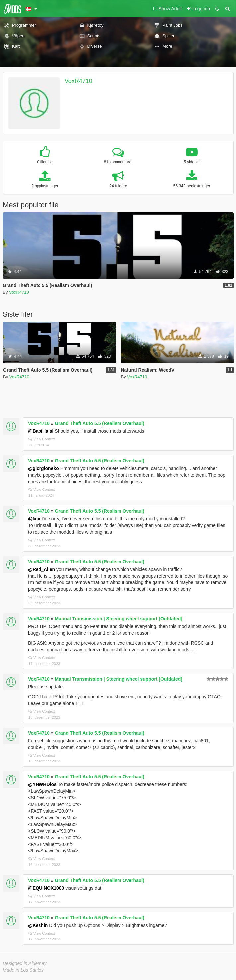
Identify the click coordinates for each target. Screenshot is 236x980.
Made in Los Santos (23, 970)
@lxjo (34, 519)
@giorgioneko (43, 468)
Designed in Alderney (25, 963)
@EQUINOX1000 (46, 888)
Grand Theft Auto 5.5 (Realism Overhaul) (99, 423)
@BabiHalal (41, 431)
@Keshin (38, 925)
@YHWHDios (42, 784)
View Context (42, 439)
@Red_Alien (41, 569)
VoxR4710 (79, 81)
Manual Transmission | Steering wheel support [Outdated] (118, 619)
